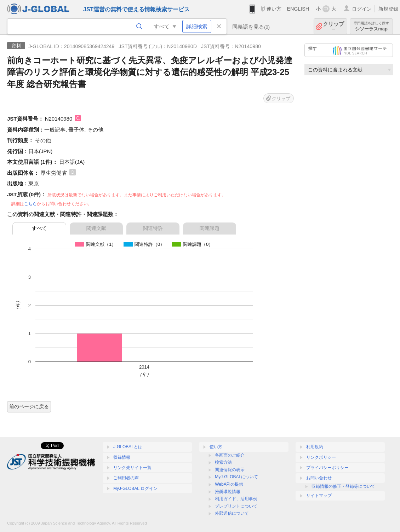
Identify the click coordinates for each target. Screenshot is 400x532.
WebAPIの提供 (229, 484)
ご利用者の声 (126, 478)
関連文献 (96, 228)
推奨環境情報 (228, 492)
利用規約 (315, 447)
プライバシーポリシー (327, 468)
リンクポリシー (321, 457)
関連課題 (210, 228)
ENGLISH (298, 9)
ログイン (362, 9)
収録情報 (122, 457)
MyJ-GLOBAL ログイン (135, 488)
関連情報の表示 (230, 470)
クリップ (333, 26)
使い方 (274, 9)
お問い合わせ (319, 478)
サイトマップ (319, 496)
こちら (30, 204)
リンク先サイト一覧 (132, 468)
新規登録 (388, 9)
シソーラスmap (371, 26)
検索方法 (223, 462)
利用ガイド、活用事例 (236, 499)
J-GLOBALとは (128, 447)
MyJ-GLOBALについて (236, 477)
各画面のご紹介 (230, 455)
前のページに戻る (29, 406)
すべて (39, 228)
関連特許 (153, 228)
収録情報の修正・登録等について (343, 486)
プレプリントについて (236, 506)
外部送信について (232, 513)
